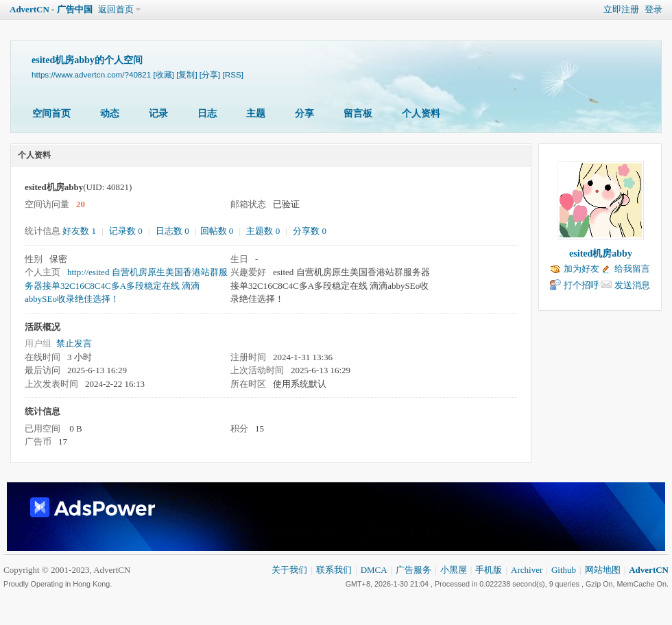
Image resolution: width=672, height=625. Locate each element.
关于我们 (289, 570)
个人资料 (421, 114)
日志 (207, 114)
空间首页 (51, 114)
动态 (110, 114)
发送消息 (632, 285)
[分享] (210, 74)
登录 (653, 9)
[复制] (187, 74)
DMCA (374, 570)
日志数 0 (172, 231)
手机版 (489, 570)
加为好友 (581, 269)
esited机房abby (601, 253)
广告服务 (413, 570)
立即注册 (621, 9)
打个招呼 (581, 285)
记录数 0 (126, 231)
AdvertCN (649, 570)
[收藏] (163, 74)
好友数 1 (79, 231)
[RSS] (233, 74)
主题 (256, 114)
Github (564, 570)
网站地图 (603, 570)
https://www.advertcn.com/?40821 (91, 74)
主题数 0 (263, 231)
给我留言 (632, 269)
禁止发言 (74, 343)
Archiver (527, 570)
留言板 (358, 114)
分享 (304, 114)
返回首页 (116, 9)
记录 (158, 114)
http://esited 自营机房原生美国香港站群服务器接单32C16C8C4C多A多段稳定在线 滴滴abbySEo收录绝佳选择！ (126, 285)
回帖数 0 (217, 231)
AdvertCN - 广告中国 (51, 9)
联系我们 (334, 570)
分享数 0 (310, 231)
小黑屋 (454, 570)
